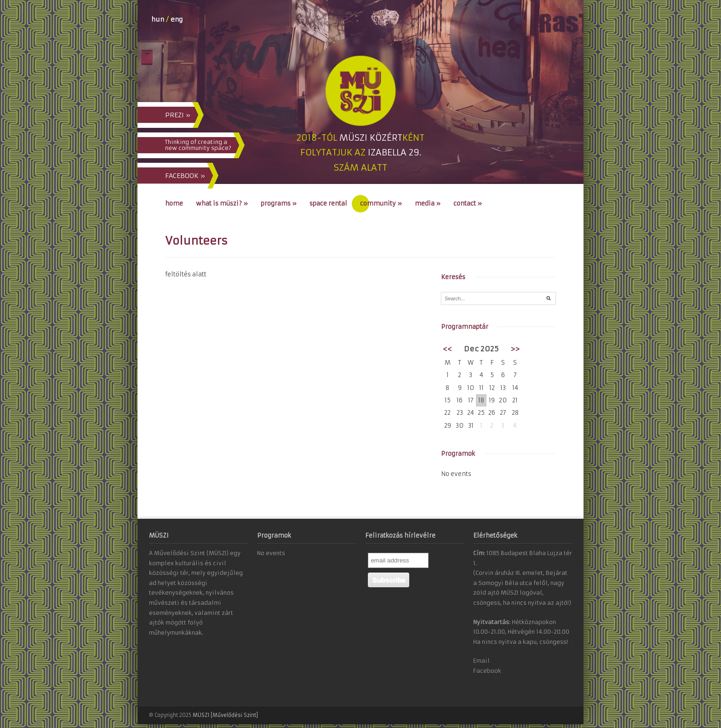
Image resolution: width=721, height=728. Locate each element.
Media (428, 203)
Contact (468, 203)
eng (177, 19)
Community (381, 203)
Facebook (487, 671)
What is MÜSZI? (222, 203)
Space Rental (328, 203)
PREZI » (178, 115)
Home (174, 203)
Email (481, 661)
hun (158, 19)
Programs (279, 203)
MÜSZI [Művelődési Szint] (225, 715)
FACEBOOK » (185, 176)
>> (515, 349)
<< (447, 349)
